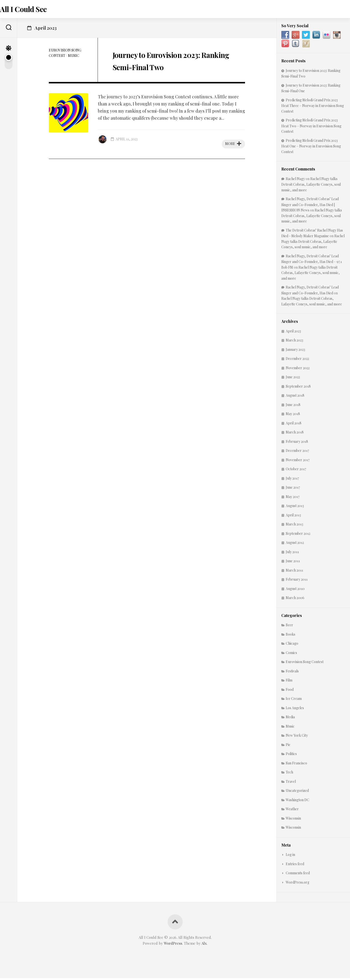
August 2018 (295, 397)
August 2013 (295, 508)
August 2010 (295, 590)
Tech (289, 774)
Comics (291, 654)
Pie (288, 746)
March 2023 (294, 342)
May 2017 (293, 498)
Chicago (292, 645)
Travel (291, 783)
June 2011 (293, 563)
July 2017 (292, 480)
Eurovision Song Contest (305, 664)
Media (290, 719)
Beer (289, 627)
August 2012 (295, 544)
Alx (204, 945)
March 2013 (294, 526)
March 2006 (295, 600)
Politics (291, 756)
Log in (290, 856)
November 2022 (298, 370)
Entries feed (295, 866)
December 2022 (297, 360)
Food (290, 691)
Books (291, 636)
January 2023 (295, 351)
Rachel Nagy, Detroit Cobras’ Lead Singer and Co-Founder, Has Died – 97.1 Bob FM (312, 263)
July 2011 (292, 554)
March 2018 (295, 434)
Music (74, 57)
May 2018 (293, 416)
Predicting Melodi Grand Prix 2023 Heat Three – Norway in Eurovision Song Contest (313, 107)
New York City (297, 737)
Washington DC (298, 802)
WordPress (173, 945)
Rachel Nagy (295, 180)
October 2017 (296, 471)
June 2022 (293, 379)
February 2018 (297, 443)
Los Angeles (295, 710)
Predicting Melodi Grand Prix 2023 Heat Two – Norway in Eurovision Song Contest (311, 128)
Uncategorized (297, 792)
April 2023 (293, 333)
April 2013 (293, 517)
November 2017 (298, 462)
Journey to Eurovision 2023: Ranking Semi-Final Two (162, 68)
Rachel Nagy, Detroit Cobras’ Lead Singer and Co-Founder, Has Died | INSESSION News (310, 206)
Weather (292, 811)
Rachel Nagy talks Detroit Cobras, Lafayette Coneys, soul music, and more (311, 186)
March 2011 (294, 572)
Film (289, 682)
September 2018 (298, 388)
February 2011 (297, 581)
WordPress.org (298, 884)
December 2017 (297, 452)
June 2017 (293, 489)
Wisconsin (293, 820)
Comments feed (298, 875)
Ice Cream (294, 700)
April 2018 (294, 425)
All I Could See (32, 10)
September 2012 (298, 535)
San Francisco (296, 765)
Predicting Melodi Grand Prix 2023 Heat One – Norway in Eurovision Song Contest (311, 148)
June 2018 (293, 406)
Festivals (292, 673)
